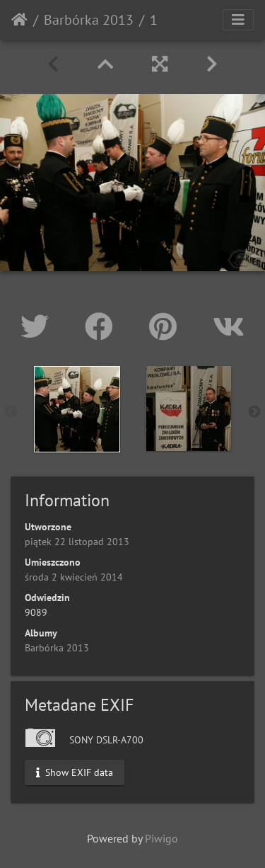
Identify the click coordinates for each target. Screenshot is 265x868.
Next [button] (254, 412)
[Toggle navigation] (238, 20)
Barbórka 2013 (89, 20)
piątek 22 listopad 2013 (77, 542)
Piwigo (161, 838)
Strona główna (19, 20)
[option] (77, 409)
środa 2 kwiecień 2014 (74, 577)
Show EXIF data (75, 772)
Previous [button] (11, 412)
